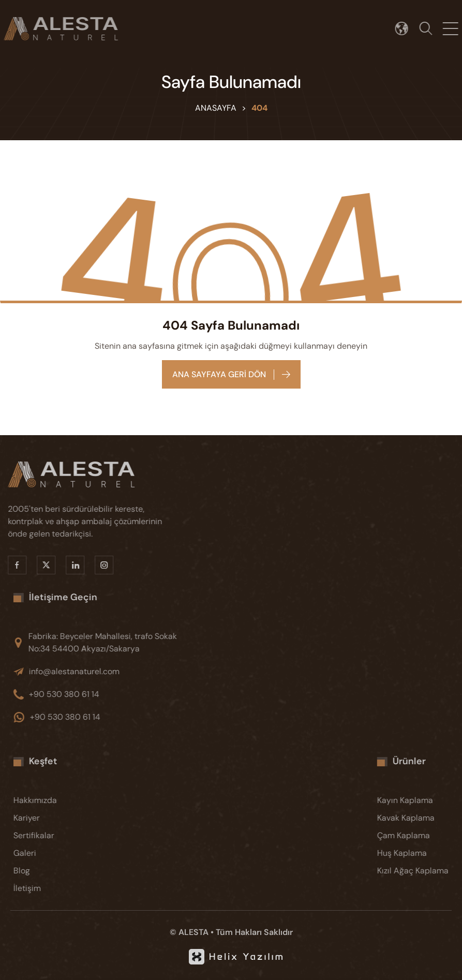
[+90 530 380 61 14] (110, 694)
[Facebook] (11, 565)
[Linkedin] (69, 565)
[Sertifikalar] (58, 836)
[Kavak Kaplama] (422, 818)
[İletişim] (58, 888)
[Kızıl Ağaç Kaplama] (422, 871)
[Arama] (429, 29)
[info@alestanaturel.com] (110, 672)
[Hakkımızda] (58, 800)
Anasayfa (216, 108)
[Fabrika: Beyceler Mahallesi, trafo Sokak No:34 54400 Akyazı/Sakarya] (110, 643)
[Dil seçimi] (405, 29)
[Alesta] (87, 474)
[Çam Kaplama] (422, 836)
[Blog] (58, 871)
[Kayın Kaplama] (422, 800)
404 (259, 108)
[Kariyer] (58, 818)
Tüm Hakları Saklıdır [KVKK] (254, 932)
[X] (40, 565)
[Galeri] (58, 853)
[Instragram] (98, 565)
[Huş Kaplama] (422, 853)
